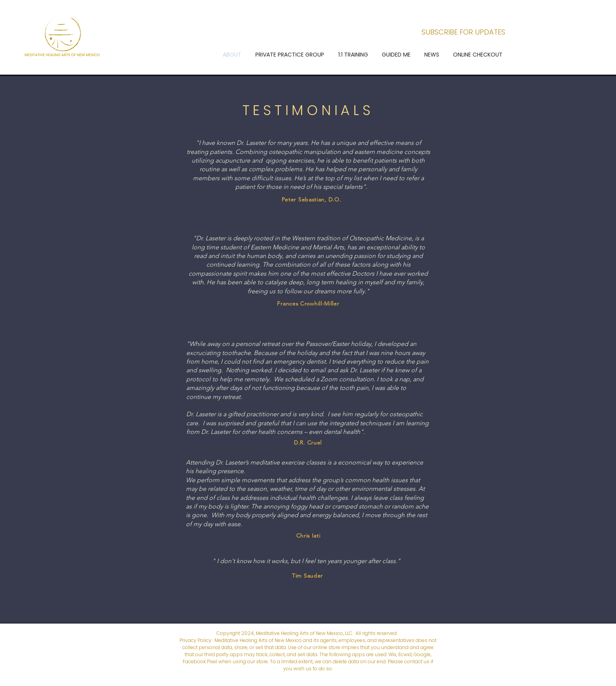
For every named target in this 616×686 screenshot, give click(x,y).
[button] (290, 55)
